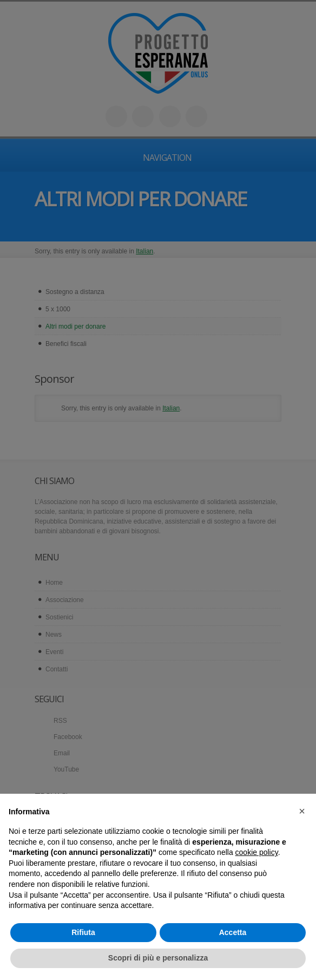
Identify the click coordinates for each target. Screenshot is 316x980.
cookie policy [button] (257, 852)
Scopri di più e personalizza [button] (158, 958)
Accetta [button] (233, 932)
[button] (302, 811)
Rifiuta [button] (83, 932)
